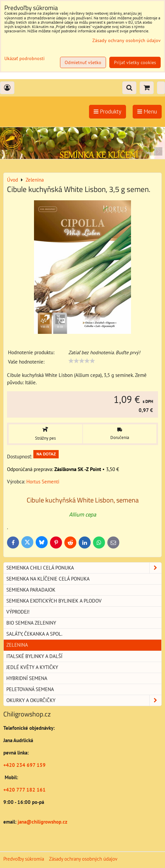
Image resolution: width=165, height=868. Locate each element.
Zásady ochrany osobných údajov (83, 859)
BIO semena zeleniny (31, 623)
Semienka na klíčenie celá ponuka (48, 579)
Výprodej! (18, 612)
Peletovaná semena (30, 689)
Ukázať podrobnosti (24, 59)
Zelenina (17, 645)
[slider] (82, 361)
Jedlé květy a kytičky (32, 667)
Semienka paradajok (31, 590)
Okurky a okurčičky (84, 700)
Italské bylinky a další (34, 656)
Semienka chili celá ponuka (84, 568)
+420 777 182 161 (24, 790)
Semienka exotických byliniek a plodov (54, 601)
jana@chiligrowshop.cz (42, 822)
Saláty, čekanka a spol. (34, 634)
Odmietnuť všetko (83, 62)
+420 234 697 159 (24, 765)
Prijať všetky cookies (135, 62)
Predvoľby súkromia (24, 859)
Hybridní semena (27, 678)
